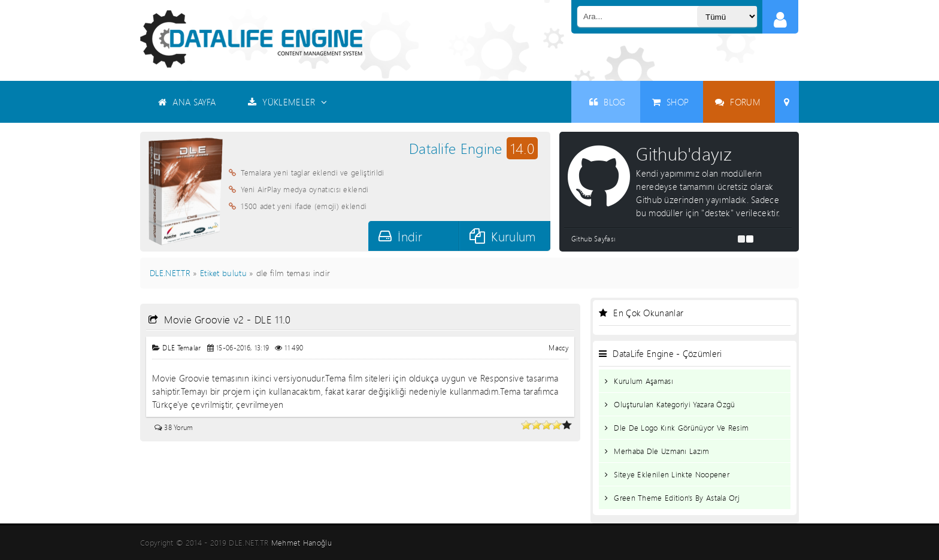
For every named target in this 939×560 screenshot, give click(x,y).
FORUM (738, 102)
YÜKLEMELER (288, 102)
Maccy (558, 348)
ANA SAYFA (187, 102)
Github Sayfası (593, 239)
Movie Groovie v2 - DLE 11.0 (220, 320)
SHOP (671, 102)
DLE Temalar (181, 348)
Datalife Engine (473, 148)
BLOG (608, 102)
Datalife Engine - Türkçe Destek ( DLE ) (251, 39)
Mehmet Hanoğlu (302, 543)
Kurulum (502, 236)
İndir (400, 236)
